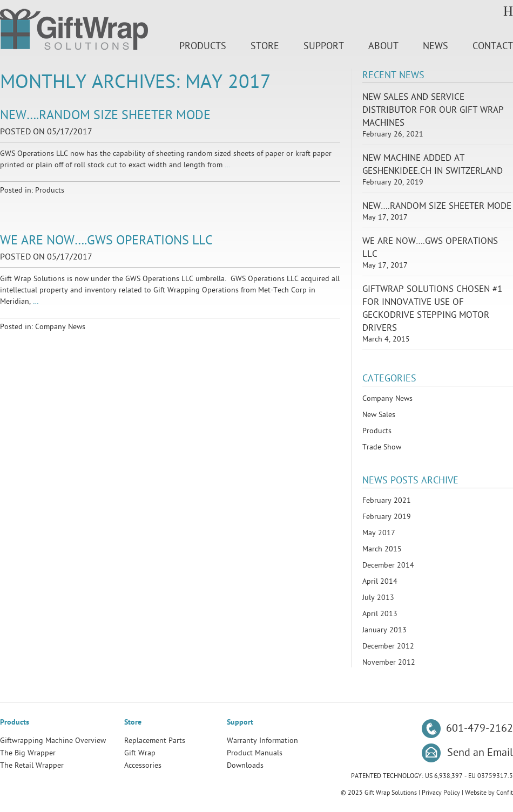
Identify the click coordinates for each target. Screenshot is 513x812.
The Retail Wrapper (32, 765)
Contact (493, 46)
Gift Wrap (140, 753)
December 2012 (388, 646)
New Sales (379, 415)
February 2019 (387, 517)
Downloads (245, 765)
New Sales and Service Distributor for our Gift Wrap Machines (433, 110)
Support (324, 46)
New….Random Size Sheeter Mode (105, 115)
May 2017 (379, 533)
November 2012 (389, 662)
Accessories (143, 765)
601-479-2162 (480, 728)
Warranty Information (262, 741)
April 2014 (380, 581)
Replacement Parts (155, 741)
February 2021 (387, 500)
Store (265, 46)
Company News (60, 327)
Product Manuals (255, 753)
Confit (505, 793)
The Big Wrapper (28, 753)
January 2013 (384, 630)
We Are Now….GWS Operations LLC (106, 240)
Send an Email (480, 753)
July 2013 (378, 598)
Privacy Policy (441, 793)
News (436, 46)
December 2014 (388, 565)
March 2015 (382, 549)
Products (203, 46)
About (383, 46)
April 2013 (380, 614)
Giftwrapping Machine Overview (53, 741)
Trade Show (382, 447)
